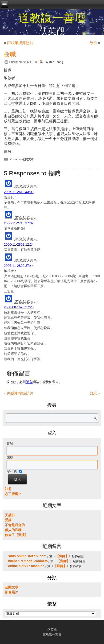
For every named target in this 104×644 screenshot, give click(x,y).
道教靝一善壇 (52, 18)
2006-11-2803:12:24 (19, 244)
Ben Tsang (56, 62)
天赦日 (10, 515)
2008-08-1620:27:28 (19, 307)
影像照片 (12, 592)
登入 (29, 382)
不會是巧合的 (15, 525)
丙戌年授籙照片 (20, 43)
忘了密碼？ (13, 494)
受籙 (8, 520)
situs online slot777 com (27, 556)
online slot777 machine (26, 566)
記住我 (12, 471)
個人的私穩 (13, 530)
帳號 (10, 444)
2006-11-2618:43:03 (19, 192)
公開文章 (28, 159)
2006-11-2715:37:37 (19, 223)
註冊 (8, 489)
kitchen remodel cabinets (28, 561)
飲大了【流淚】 (16, 535)
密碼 (10, 458)
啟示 (93, 43)
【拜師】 (62, 556)
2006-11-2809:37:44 (19, 266)
